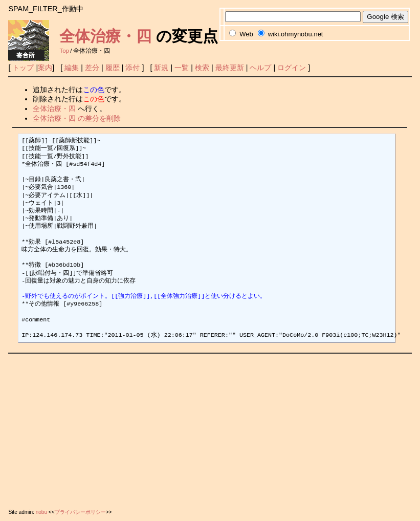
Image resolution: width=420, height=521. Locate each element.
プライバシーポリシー (80, 512)
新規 (161, 68)
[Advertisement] (210, 429)
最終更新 (230, 68)
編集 (72, 68)
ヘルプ (260, 68)
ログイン (292, 68)
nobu (41, 512)
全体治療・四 (105, 36)
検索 (202, 68)
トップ (23, 68)
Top (64, 51)
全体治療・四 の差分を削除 (77, 118)
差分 (92, 68)
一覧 (182, 68)
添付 (132, 68)
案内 (45, 68)
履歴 (113, 68)
